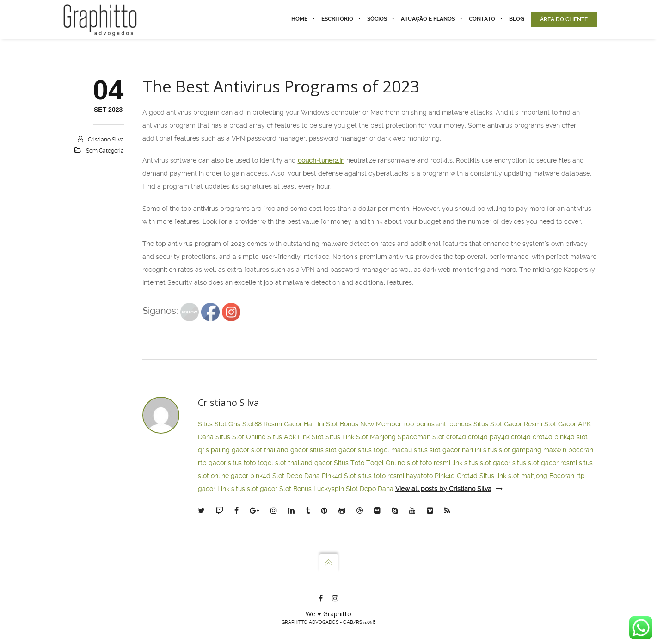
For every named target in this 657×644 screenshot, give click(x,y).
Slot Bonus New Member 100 (370, 424)
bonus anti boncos (444, 424)
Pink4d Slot (339, 476)
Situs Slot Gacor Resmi (508, 424)
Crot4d (467, 476)
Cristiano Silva (106, 140)
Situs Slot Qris (219, 424)
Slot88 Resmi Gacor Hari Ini (283, 424)
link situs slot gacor (481, 463)
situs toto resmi (381, 476)
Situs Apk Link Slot (295, 437)
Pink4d (445, 476)
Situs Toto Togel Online (369, 463)
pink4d (565, 437)
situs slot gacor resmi (545, 463)
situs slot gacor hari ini (448, 450)
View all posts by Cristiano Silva (449, 489)
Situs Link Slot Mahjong (361, 437)
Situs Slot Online (240, 437)
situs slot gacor (333, 450)
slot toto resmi (429, 463)
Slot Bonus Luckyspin (312, 489)
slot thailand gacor (279, 450)
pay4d (499, 437)
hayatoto (419, 476)
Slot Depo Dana (296, 476)
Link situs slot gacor (247, 489)
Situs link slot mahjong (513, 476)
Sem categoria (105, 151)
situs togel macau (385, 450)
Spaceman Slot (421, 437)
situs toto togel (251, 463)
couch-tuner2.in (321, 160)
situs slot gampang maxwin (525, 450)
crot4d (456, 437)
